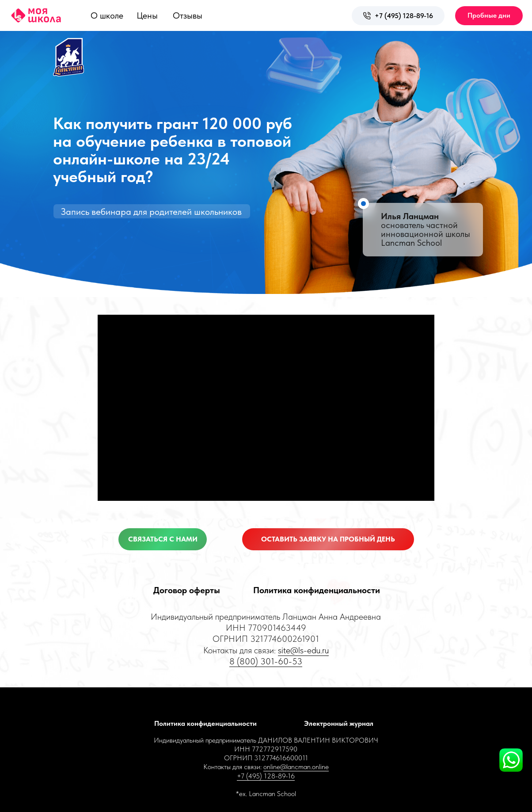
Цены (147, 15)
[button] (489, 16)
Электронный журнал (339, 723)
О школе (107, 15)
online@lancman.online (296, 767)
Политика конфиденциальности (317, 590)
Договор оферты (187, 590)
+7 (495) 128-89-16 (404, 16)
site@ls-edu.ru (303, 650)
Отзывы (188, 15)
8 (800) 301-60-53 (266, 661)
